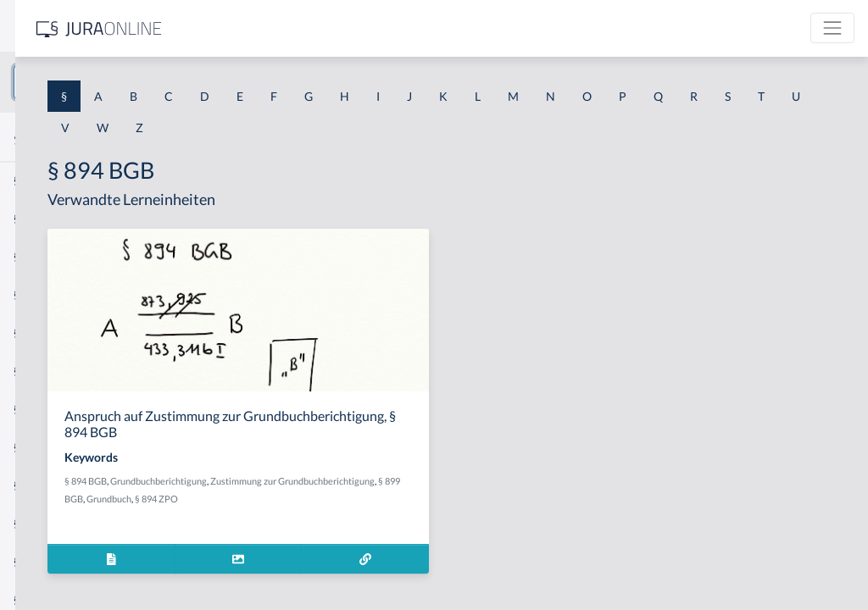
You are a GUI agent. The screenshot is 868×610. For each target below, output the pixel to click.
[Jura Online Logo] (355, 28)
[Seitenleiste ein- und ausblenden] (244, 26)
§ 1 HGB (35, 294)
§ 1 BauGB (41, 218)
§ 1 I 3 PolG (43, 485)
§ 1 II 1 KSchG (50, 561)
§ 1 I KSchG (43, 523)
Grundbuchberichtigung (395, 481)
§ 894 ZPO (517, 499)
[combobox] (136, 82)
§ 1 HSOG (39, 333)
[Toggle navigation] (832, 28)
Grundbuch (469, 499)
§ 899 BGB (422, 499)
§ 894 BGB (322, 481)
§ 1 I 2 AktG (44, 409)
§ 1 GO (31, 256)
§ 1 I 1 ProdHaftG (59, 371)
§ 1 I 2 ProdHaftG (59, 447)
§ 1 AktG (36, 180)
